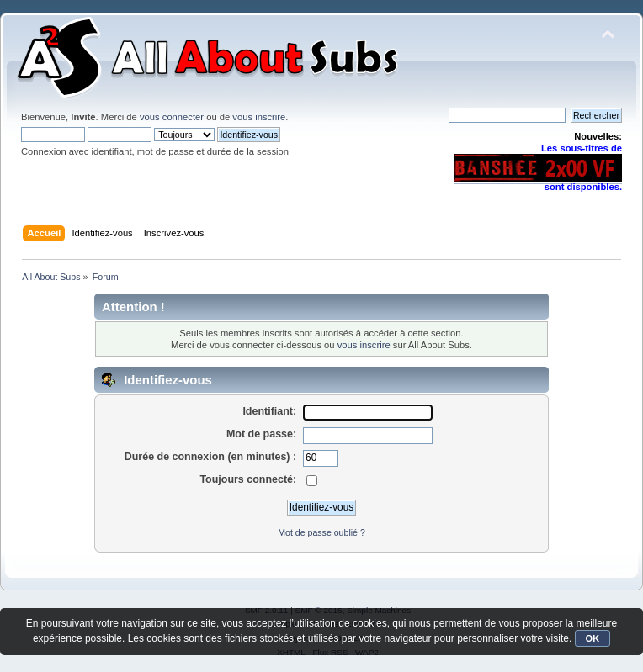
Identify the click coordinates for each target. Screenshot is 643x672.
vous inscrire (259, 117)
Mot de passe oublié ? (321, 532)
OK (593, 638)
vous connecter (172, 117)
